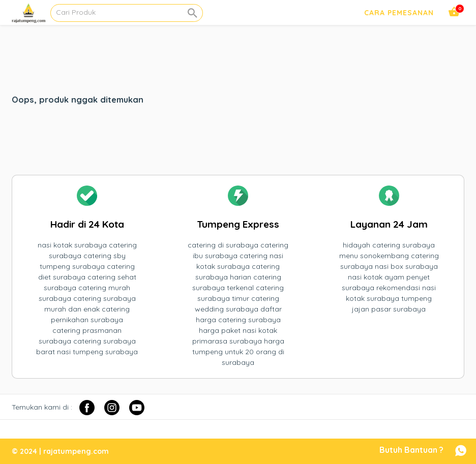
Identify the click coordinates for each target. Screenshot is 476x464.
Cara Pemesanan (399, 13)
